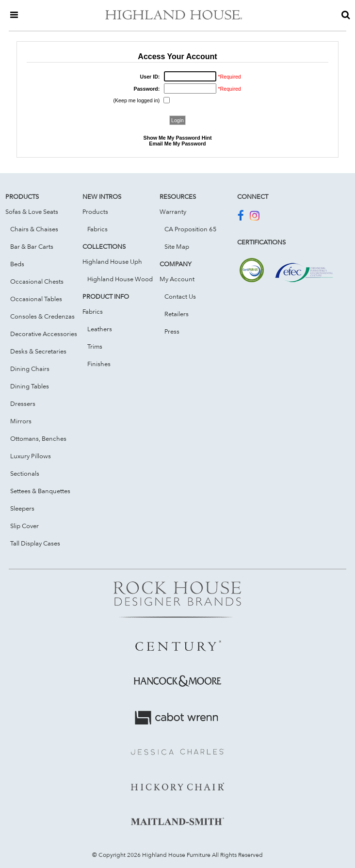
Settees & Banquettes (40, 491)
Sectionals (25, 473)
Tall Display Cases (35, 543)
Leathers (100, 329)
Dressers (23, 403)
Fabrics (97, 229)
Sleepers (22, 508)
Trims (95, 346)
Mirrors (21, 421)
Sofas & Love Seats (32, 211)
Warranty (173, 211)
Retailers (177, 314)
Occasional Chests (37, 281)
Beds (17, 264)
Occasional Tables (36, 299)
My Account (177, 279)
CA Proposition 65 (191, 229)
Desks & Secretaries (38, 351)
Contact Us (180, 296)
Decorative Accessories (44, 334)
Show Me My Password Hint (178, 138)
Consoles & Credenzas (42, 316)
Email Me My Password (177, 144)
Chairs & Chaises (34, 229)
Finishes (99, 364)
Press (172, 331)
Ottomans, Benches (38, 438)
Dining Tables (30, 386)
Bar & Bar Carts (32, 246)
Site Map (177, 246)
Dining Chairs (30, 369)
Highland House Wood (120, 279)
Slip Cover (24, 526)
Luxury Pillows (31, 456)
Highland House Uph (112, 261)
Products (95, 211)
